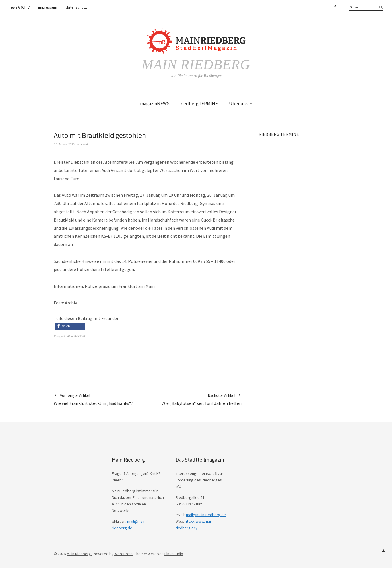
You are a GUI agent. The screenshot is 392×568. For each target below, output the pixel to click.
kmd (85, 144)
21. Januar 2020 (64, 144)
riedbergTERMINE (199, 104)
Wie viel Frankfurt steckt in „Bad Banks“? (93, 399)
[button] (70, 326)
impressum (48, 7)
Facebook (335, 7)
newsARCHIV (19, 7)
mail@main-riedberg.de (206, 515)
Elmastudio (174, 554)
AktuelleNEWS (76, 336)
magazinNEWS (155, 104)
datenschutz (76, 7)
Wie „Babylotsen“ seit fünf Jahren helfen (202, 399)
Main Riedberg (196, 64)
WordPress (124, 554)
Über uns (238, 104)
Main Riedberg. (79, 554)
